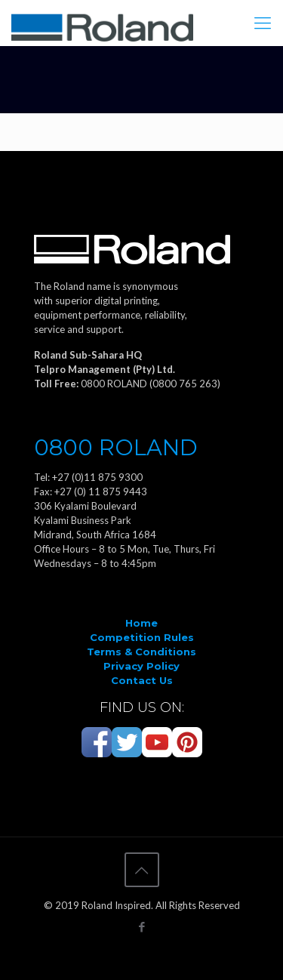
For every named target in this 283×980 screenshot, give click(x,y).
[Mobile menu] (263, 23)
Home (141, 623)
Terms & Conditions (141, 652)
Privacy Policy (141, 666)
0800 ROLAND (116, 447)
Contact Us (142, 680)
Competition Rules (142, 637)
